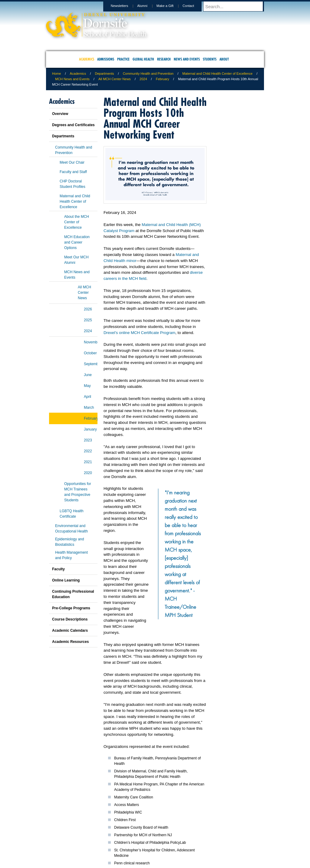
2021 (88, 462)
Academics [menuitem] (87, 59)
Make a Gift (171, 6)
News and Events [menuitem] (187, 59)
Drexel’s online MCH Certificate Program (139, 333)
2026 (88, 309)
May (87, 386)
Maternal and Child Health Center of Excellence (217, 74)
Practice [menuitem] (123, 59)
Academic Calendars (70, 631)
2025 (88, 320)
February (163, 79)
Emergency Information (150, 844)
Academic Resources (70, 642)
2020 (88, 473)
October (90, 353)
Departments (104, 74)
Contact (194, 6)
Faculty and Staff (73, 172)
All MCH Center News (115, 79)
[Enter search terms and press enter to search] (236, 6)
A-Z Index (95, 838)
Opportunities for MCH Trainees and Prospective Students (78, 492)
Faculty (58, 569)
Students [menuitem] (210, 59)
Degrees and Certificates (73, 125)
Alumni (148, 6)
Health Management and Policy (71, 555)
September (91, 364)
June (88, 375)
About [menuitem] (224, 59)
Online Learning (66, 580)
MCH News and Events (72, 79)
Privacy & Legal (153, 838)
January (90, 429)
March (89, 408)
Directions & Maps (198, 838)
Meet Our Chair (72, 162)
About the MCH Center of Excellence (77, 222)
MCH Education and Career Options (77, 242)
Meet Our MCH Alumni (76, 260)
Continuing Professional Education (73, 594)
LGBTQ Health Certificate (72, 514)
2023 (88, 440)
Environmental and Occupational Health (71, 529)
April (87, 397)
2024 (143, 79)
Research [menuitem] (164, 59)
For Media (114, 838)
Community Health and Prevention (148, 74)
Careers (132, 838)
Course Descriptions (70, 619)
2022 (88, 451)
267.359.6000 (155, 863)
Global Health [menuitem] (143, 59)
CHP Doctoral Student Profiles (73, 184)
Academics (78, 74)
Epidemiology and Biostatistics (69, 542)
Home (56, 74)
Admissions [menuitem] (106, 59)
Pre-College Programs (71, 608)
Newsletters (125, 6)
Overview (60, 114)
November (91, 342)
